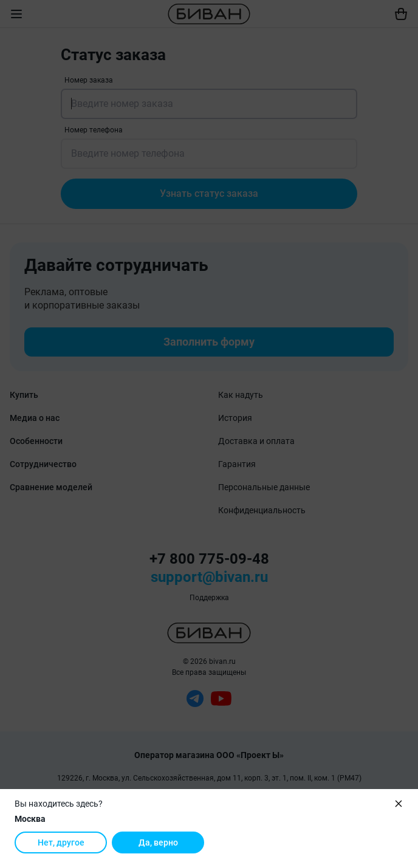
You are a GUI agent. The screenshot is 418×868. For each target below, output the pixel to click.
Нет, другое (61, 842)
